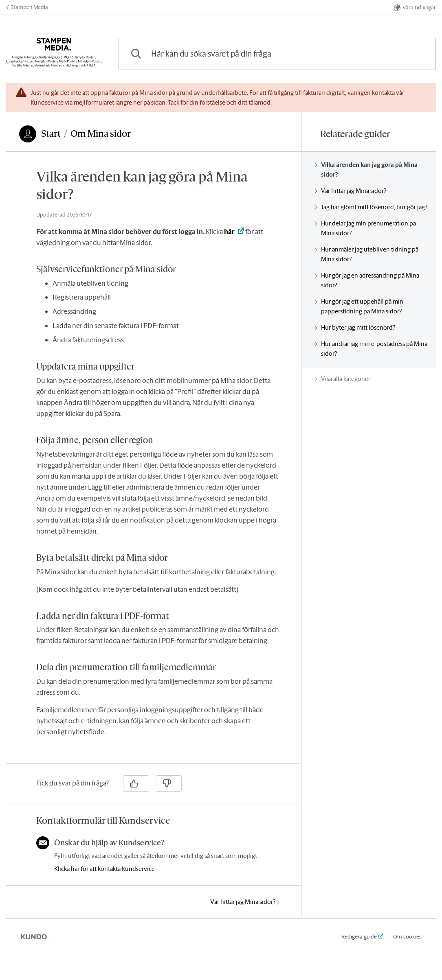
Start (51, 133)
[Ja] (136, 783)
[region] (154, 463)
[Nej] (169, 783)
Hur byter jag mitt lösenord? (355, 327)
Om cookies (407, 937)
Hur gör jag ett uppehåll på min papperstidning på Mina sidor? (359, 306)
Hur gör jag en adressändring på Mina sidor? (367, 280)
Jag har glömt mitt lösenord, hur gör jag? (371, 207)
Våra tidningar (415, 8)
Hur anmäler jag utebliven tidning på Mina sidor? (366, 254)
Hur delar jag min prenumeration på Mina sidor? (365, 228)
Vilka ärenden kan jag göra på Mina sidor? (366, 170)
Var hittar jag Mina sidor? (245, 902)
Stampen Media (27, 7)
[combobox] (277, 54)
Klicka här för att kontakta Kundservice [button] (104, 869)
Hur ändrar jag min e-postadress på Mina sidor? (371, 349)
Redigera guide (359, 937)
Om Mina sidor (101, 133)
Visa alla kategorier (342, 379)
